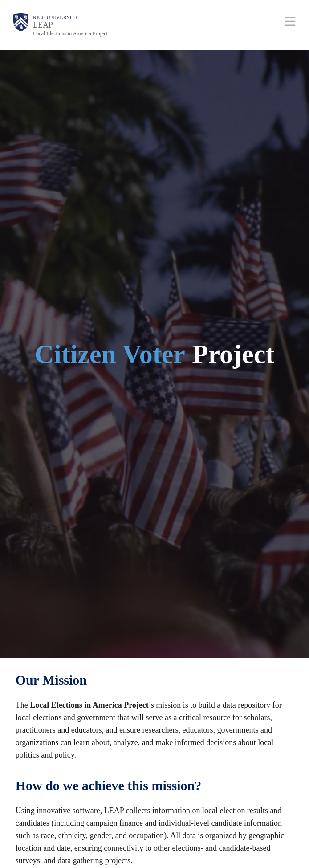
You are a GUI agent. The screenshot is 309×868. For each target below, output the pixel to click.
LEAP (43, 25)
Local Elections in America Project (70, 33)
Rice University (56, 17)
